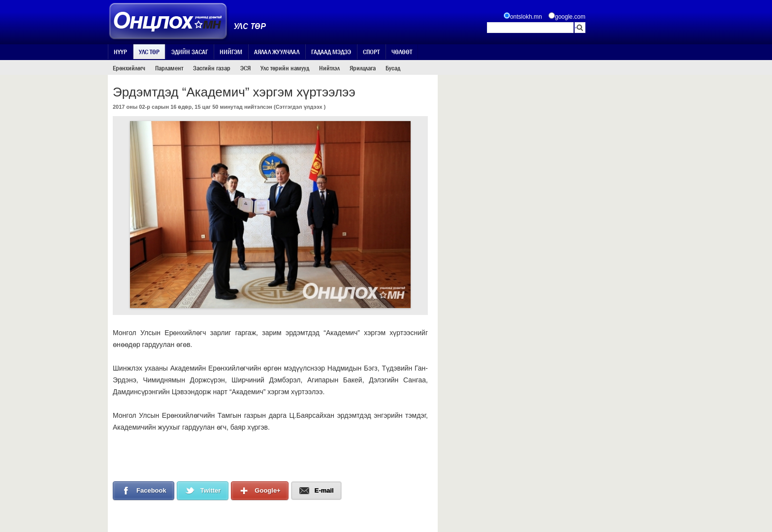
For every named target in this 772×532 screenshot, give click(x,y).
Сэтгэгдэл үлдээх (299, 107)
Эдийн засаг (190, 52)
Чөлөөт (402, 52)
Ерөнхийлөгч (129, 68)
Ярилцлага (363, 68)
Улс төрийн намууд (285, 68)
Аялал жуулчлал (277, 52)
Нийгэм (231, 52)
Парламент (169, 68)
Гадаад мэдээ (331, 52)
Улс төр (149, 52)
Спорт (371, 52)
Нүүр (120, 52)
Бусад (393, 68)
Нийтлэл (329, 68)
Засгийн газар (212, 68)
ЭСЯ (245, 68)
